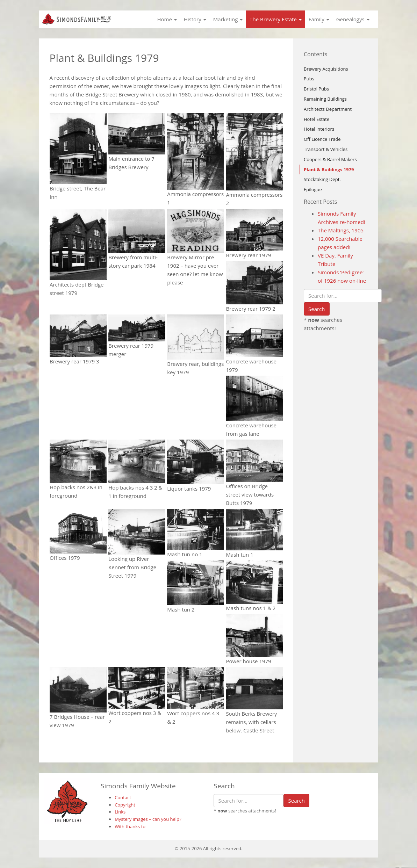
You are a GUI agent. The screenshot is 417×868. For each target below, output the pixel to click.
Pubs (309, 79)
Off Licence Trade (322, 139)
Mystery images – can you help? (148, 819)
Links (120, 812)
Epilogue (313, 189)
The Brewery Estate (275, 19)
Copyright (125, 805)
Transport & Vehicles (326, 149)
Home (167, 19)
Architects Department (328, 109)
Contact (123, 797)
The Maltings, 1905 (341, 230)
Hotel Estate (317, 119)
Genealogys (353, 19)
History (195, 19)
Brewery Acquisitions (326, 69)
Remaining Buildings (325, 99)
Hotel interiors (319, 129)
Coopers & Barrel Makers (330, 159)
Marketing (228, 19)
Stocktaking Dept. (322, 179)
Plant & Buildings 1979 (329, 169)
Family (319, 19)
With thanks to (130, 826)
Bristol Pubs (316, 89)
